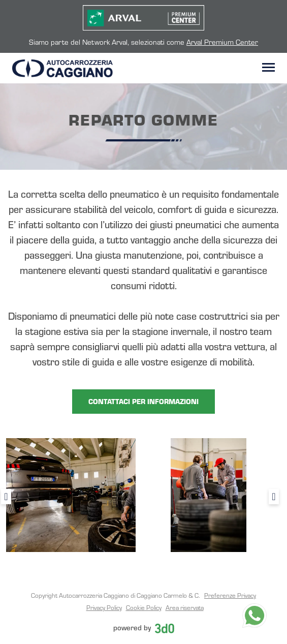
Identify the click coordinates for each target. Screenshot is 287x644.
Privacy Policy (104, 607)
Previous (6, 497)
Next (274, 497)
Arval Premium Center (222, 42)
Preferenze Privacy (230, 595)
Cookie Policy (144, 607)
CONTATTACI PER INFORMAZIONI (143, 401)
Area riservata (185, 607)
